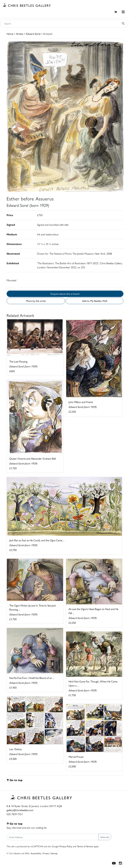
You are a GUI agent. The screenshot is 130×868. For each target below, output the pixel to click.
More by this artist (36, 301)
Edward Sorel (33, 34)
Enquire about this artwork (65, 294)
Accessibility (36, 853)
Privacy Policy (66, 846)
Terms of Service (85, 846)
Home (10, 34)
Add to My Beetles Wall (95, 301)
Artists (20, 34)
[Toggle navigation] (123, 12)
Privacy (46, 853)
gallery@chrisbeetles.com (20, 810)
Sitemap (54, 853)
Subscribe (105, 837)
